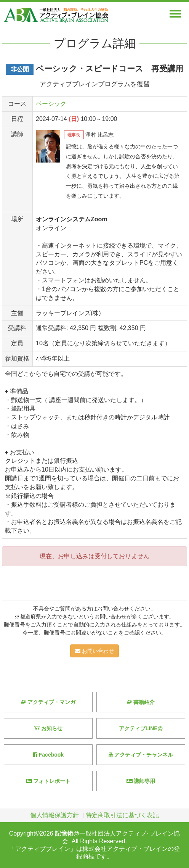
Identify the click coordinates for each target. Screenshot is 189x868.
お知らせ (48, 728)
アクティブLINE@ (141, 728)
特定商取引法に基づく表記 (122, 815)
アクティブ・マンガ (48, 702)
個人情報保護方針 (54, 815)
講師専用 (141, 781)
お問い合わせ (94, 651)
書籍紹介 (141, 702)
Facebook (48, 755)
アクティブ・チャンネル (141, 755)
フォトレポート (48, 781)
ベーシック (51, 104)
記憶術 (64, 833)
